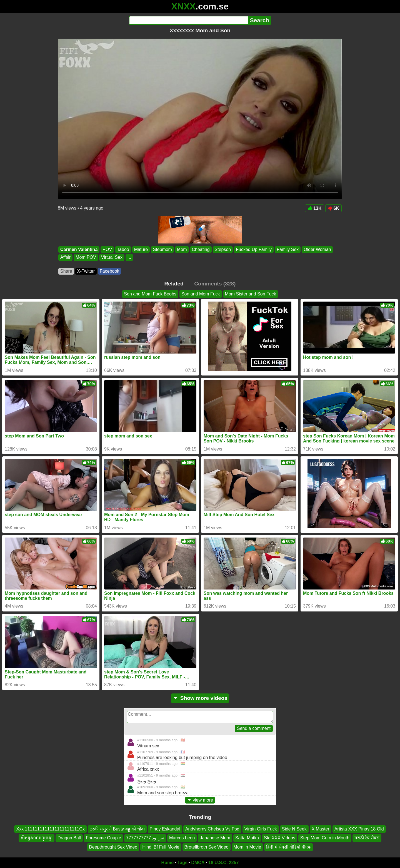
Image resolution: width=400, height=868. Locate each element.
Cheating (201, 249)
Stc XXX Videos (280, 838)
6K (333, 208)
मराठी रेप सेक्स (367, 838)
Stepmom (162, 249)
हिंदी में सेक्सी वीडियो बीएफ (289, 847)
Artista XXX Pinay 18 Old (359, 829)
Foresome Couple (103, 838)
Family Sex (288, 249)
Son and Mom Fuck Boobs (150, 294)
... (129, 258)
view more (200, 800)
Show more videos (200, 698)
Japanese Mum (215, 838)
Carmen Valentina (79, 249)
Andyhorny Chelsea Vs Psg (212, 829)
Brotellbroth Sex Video (207, 847)
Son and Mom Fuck (201, 294)
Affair (65, 258)
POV (107, 249)
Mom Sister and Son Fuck (251, 294)
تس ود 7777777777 (145, 838)
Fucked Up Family (254, 249)
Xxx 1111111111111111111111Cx (50, 829)
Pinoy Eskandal (165, 829)
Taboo (123, 249)
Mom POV (86, 258)
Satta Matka (247, 838)
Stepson (223, 249)
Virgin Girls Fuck (261, 829)
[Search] (188, 20)
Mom (182, 249)
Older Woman (317, 249)
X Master (321, 829)
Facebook (109, 271)
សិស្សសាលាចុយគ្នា (37, 838)
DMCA (198, 863)
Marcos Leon (182, 838)
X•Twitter (86, 271)
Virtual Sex (112, 258)
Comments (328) (215, 284)
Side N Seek (294, 829)
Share (66, 271)
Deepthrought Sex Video (113, 847)
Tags (182, 863)
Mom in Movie (247, 847)
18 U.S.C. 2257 (223, 863)
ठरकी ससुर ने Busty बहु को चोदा (117, 829)
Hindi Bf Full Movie (161, 847)
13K (314, 208)
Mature (141, 249)
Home (167, 863)
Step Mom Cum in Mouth (325, 838)
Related (174, 284)
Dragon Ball (69, 838)
